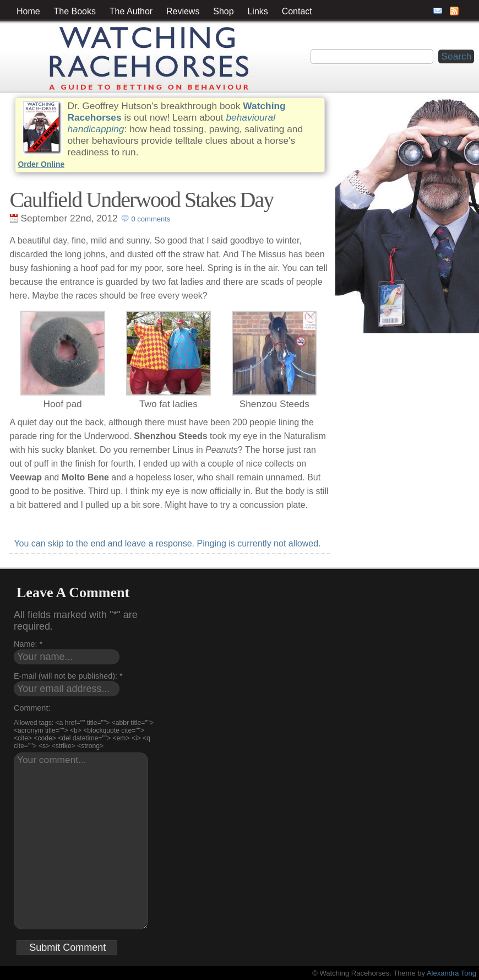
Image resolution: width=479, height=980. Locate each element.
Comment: (32, 708)
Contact (297, 11)
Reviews (183, 11)
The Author (131, 11)
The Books (75, 11)
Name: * (28, 644)
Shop (223, 11)
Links (257, 11)
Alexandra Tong (451, 973)
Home (28, 11)
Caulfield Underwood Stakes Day (141, 200)
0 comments (151, 219)
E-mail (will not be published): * (68, 676)
